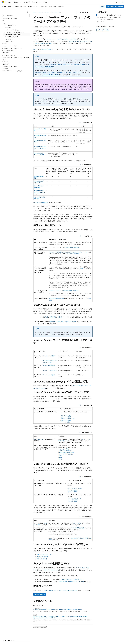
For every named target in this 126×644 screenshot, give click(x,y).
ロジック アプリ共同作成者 (72, 254)
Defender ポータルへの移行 (51, 75)
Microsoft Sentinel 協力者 (49, 365)
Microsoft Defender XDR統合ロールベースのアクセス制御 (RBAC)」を (59, 89)
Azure (39, 12)
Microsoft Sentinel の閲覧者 (66, 454)
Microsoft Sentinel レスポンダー (71, 290)
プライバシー (35, 639)
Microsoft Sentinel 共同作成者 (72, 247)
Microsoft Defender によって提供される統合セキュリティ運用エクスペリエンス (58, 72)
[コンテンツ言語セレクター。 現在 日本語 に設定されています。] (5, 635)
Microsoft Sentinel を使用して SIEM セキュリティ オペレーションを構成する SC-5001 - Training (58, 610)
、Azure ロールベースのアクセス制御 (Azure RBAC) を (61, 39)
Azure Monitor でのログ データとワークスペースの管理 (61, 590)
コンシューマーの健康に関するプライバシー (52, 639)
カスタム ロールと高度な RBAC (105, 19)
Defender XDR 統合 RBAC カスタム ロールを (72, 581)
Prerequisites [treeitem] (8, 28)
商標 (74, 639)
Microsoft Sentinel (55, 12)
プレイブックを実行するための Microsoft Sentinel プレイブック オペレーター (68, 252)
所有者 (81, 269)
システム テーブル (39, 439)
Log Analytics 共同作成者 (56, 321)
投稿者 (61, 457)
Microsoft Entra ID (46, 49)
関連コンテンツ (101, 21)
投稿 (28, 639)
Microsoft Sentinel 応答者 (49, 356)
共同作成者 (53, 317)
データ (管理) (77, 523)
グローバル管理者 (65, 422)
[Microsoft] (3, 2)
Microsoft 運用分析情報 (78, 528)
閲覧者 (60, 317)
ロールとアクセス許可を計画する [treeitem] (13, 34)
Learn (35, 12)
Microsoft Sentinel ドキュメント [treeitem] (11, 18)
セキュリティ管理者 (66, 420)
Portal (103, 6)
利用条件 (69, 639)
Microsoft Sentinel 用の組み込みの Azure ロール (109, 15)
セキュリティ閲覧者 (66, 417)
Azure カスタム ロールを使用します (72, 579)
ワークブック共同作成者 (41, 203)
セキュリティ (46, 12)
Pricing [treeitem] (5, 69)
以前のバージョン (14, 639)
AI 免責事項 (5, 639)
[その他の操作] (91, 12)
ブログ (22, 639)
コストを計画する (40, 594)
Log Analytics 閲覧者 (70, 321)
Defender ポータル (78, 386)
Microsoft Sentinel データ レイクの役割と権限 (109, 17)
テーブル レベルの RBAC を (49, 570)
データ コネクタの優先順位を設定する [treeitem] (14, 32)
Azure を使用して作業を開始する (115, 6)
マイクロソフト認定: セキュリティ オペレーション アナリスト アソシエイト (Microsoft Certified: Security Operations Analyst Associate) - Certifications (60, 617)
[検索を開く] (116, 2)
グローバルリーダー (66, 415)
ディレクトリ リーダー (55, 290)
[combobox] (16, 15)
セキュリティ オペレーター (68, 419)
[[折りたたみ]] (28, 12)
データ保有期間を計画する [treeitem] (11, 37)
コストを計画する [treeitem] (9, 39)
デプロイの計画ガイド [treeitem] (10, 25)
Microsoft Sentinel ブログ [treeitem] (10, 66)
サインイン (121, 2)
